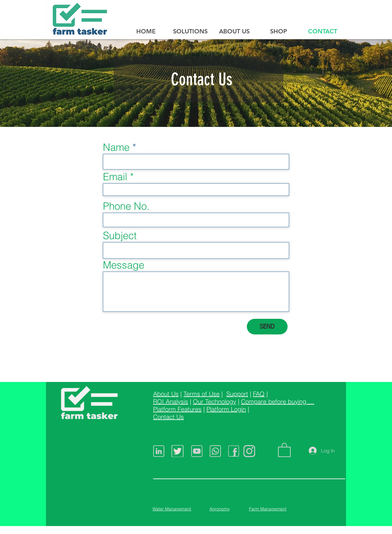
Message (124, 265)
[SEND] (267, 327)
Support (237, 394)
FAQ (259, 394)
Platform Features (177, 409)
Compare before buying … (278, 401)
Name (116, 147)
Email (115, 177)
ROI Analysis (171, 401)
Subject (120, 236)
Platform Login (226, 409)
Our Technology (215, 401)
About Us (166, 394)
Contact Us (168, 417)
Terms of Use (202, 394)
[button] (284, 450)
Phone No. (126, 206)
